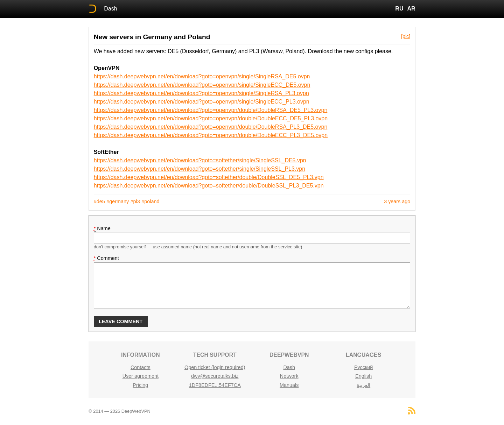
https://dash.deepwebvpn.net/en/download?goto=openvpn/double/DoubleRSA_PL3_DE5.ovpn (211, 127)
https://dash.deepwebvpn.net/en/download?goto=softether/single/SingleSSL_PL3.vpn (199, 169)
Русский (363, 367)
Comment (106, 258)
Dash (110, 9)
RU (399, 9)
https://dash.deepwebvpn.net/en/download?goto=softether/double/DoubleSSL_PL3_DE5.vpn (209, 186)
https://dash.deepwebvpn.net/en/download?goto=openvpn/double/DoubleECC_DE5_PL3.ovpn (211, 118)
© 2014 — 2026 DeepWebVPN (119, 411)
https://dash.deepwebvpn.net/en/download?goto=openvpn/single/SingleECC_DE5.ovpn (202, 85)
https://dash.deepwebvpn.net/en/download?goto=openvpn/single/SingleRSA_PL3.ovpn (201, 93)
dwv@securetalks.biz (215, 376)
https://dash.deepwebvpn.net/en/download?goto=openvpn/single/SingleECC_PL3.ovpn (202, 102)
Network (289, 376)
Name (102, 229)
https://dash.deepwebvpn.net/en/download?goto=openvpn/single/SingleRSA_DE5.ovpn (202, 76)
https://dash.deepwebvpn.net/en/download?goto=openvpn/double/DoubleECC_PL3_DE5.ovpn (211, 135)
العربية (363, 385)
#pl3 (135, 201)
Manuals (289, 385)
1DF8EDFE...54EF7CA (215, 385)
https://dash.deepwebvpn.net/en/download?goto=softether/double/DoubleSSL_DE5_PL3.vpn (209, 177)
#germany (118, 201)
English (363, 376)
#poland (150, 201)
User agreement (141, 376)
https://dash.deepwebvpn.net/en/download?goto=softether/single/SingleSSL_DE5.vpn (200, 160)
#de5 (99, 201)
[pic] (406, 36)
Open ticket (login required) (215, 367)
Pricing (140, 385)
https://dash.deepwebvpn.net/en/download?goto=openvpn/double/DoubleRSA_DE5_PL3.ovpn (211, 110)
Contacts (141, 367)
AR (411, 9)
